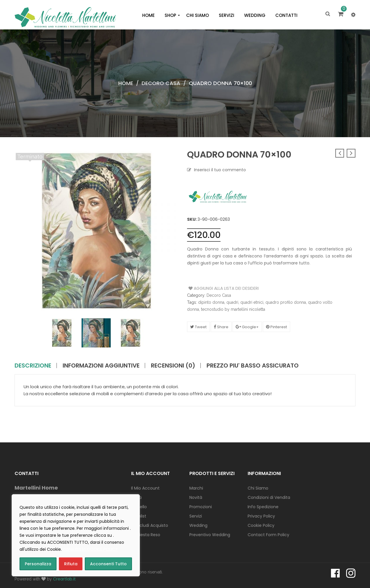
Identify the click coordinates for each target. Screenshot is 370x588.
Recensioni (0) (173, 365)
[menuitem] (148, 15)
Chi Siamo (258, 488)
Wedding (198, 525)
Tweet (198, 327)
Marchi (196, 488)
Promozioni (201, 507)
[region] (76, 535)
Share (221, 327)
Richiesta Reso (146, 535)
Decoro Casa (161, 83)
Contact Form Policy (268, 535)
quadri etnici (252, 302)
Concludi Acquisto (150, 525)
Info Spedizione (263, 507)
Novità (196, 497)
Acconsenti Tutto (108, 564)
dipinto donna (211, 302)
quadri (232, 302)
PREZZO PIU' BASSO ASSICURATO (253, 365)
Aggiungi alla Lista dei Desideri (210, 288)
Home (126, 83)
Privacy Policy (261, 516)
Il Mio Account (145, 488)
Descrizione (33, 365)
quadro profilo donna (286, 302)
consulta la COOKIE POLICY (90, 549)
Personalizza (38, 564)
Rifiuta (71, 564)
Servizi (196, 516)
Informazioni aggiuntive (101, 365)
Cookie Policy (261, 525)
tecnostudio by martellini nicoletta (233, 309)
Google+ (247, 327)
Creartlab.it (64, 579)
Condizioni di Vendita (269, 497)
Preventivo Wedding (210, 535)
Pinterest (276, 327)
